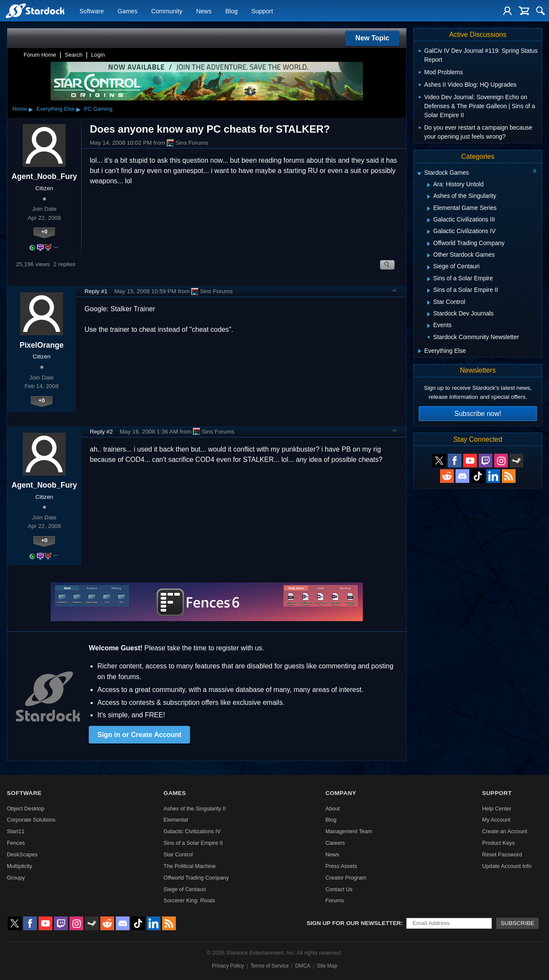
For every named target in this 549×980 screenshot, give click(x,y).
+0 (44, 232)
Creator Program (346, 878)
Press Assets (341, 866)
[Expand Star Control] (429, 303)
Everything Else (56, 109)
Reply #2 (102, 432)
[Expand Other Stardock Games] (429, 255)
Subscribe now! (478, 414)
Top (395, 291)
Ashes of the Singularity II (195, 809)
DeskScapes (22, 854)
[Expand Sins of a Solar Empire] (429, 279)
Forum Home (40, 55)
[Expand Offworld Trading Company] (429, 244)
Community (167, 11)
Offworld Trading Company (196, 878)
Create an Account (505, 831)
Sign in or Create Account (139, 735)
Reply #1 (96, 291)
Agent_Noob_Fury (44, 176)
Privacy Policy (228, 966)
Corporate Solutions (31, 820)
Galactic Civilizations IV (192, 831)
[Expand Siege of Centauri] (429, 267)
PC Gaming (98, 109)
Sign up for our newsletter (354, 923)
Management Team (349, 831)
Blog (231, 11)
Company (341, 793)
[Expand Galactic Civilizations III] (429, 220)
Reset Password (502, 854)
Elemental (176, 820)
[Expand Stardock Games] (419, 174)
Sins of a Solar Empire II (193, 843)
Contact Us (339, 889)
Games (127, 11)
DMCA (303, 966)
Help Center (497, 809)
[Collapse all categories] (535, 171)
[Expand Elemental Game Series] (429, 209)
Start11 (16, 831)
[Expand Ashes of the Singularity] (429, 197)
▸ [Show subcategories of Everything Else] (78, 109)
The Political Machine (190, 866)
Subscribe (517, 923)
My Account (496, 820)
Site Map (327, 966)
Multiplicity (20, 866)
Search (74, 55)
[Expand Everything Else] (420, 351)
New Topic (373, 38)
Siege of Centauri (185, 889)
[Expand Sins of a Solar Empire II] (429, 291)
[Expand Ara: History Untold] (429, 185)
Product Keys (498, 843)
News (204, 11)
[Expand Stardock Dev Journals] (429, 314)
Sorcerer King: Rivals (189, 900)
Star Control (178, 854)
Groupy (16, 878)
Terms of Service (270, 966)
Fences (16, 843)
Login (98, 55)
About (333, 809)
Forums (335, 900)
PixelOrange (42, 345)
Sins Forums (187, 143)
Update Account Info (507, 866)
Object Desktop (26, 809)
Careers (335, 843)
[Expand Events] (429, 326)
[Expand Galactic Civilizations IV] (429, 232)
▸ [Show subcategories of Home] (31, 109)
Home (20, 109)
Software (92, 11)
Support (262, 11)
